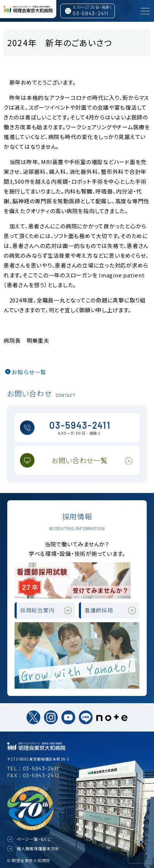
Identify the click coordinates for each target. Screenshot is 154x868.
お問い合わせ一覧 (80, 460)
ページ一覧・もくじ (34, 839)
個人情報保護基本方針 (38, 848)
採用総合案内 (38, 610)
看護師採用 (99, 610)
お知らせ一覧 (29, 372)
